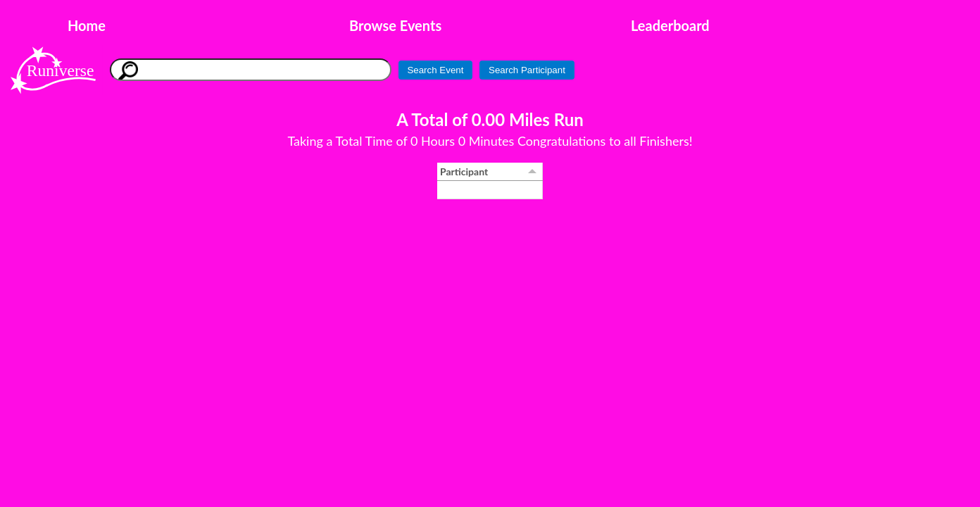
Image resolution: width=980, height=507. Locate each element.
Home (87, 25)
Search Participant (527, 70)
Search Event (435, 70)
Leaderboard (670, 25)
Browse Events (395, 25)
